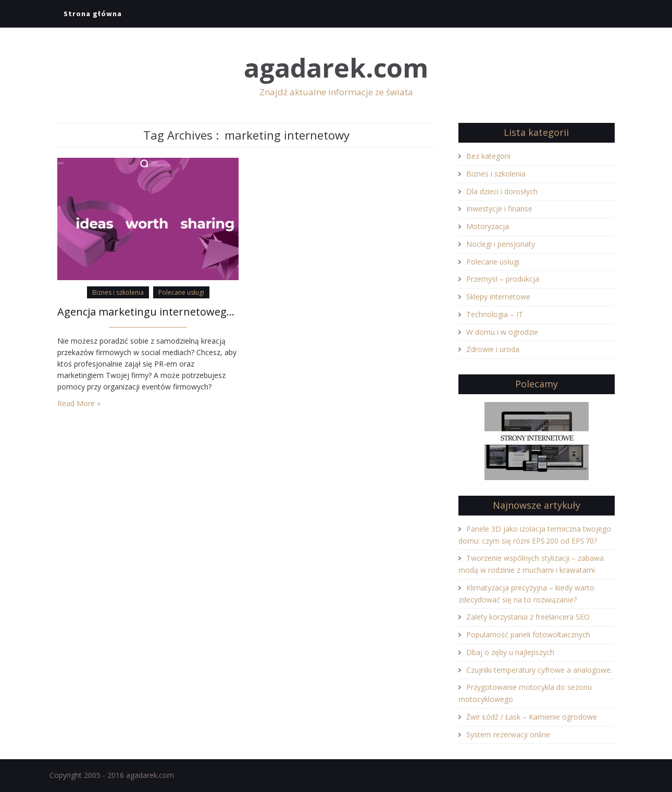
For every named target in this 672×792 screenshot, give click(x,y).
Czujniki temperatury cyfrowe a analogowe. (539, 670)
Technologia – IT (495, 314)
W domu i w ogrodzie (502, 332)
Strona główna (93, 14)
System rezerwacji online (508, 734)
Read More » (79, 403)
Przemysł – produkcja (503, 279)
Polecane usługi (181, 292)
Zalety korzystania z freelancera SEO (528, 617)
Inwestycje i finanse (499, 209)
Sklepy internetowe (498, 297)
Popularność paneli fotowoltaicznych (528, 634)
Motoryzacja (488, 226)
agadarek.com (336, 68)
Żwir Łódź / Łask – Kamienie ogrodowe (532, 717)
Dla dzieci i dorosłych (502, 191)
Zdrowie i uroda (493, 349)
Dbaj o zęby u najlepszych (510, 652)
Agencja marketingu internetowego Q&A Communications (148, 312)
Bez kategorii (488, 156)
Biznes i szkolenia (118, 292)
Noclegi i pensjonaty (501, 244)
